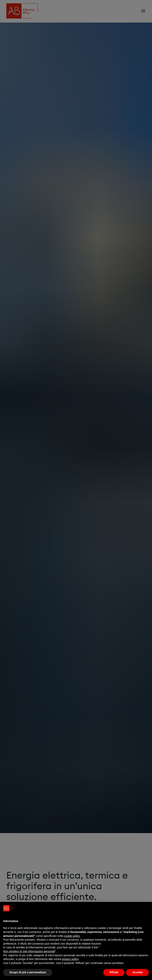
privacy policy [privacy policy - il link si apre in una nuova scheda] (70, 959)
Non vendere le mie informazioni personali (29, 951)
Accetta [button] (137, 972)
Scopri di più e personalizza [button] (28, 972)
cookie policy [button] (72, 936)
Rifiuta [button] (114, 972)
